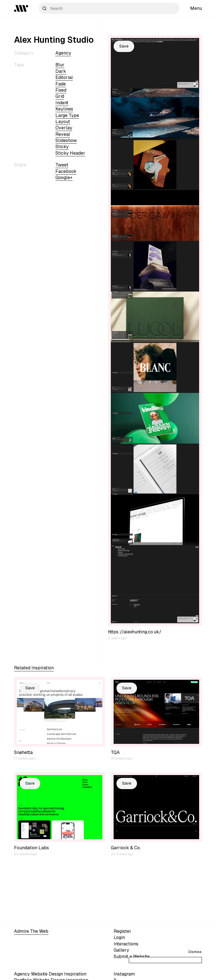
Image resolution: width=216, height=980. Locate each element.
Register (122, 931)
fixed (61, 90)
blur (60, 65)
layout (63, 122)
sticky (62, 147)
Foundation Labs (31, 848)
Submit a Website (132, 957)
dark (61, 71)
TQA (115, 752)
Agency (63, 53)
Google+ (64, 178)
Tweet (62, 165)
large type (67, 115)
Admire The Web (31, 931)
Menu (196, 8)
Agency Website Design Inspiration (50, 974)
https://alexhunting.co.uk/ (135, 632)
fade (61, 84)
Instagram (124, 974)
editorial (64, 77)
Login (119, 937)
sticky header (70, 153)
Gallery (121, 950)
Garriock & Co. (126, 848)
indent (62, 103)
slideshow (66, 140)
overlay (64, 128)
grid (60, 96)
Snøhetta (23, 752)
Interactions (126, 944)
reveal (63, 134)
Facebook (66, 171)
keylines (64, 109)
